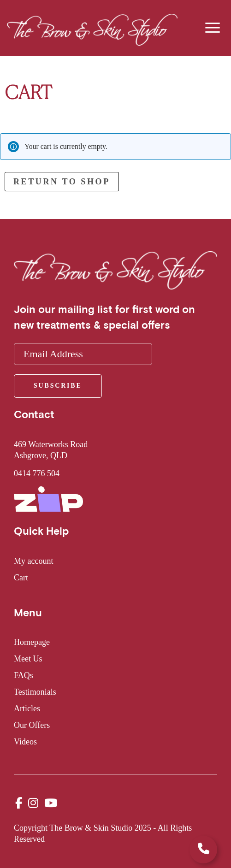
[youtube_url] (51, 803)
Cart (21, 578)
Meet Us (28, 659)
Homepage (32, 642)
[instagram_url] (33, 803)
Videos (25, 742)
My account (33, 561)
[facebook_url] (19, 803)
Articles (27, 709)
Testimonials (35, 692)
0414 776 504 (37, 473)
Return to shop (62, 182)
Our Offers (32, 725)
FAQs (24, 675)
